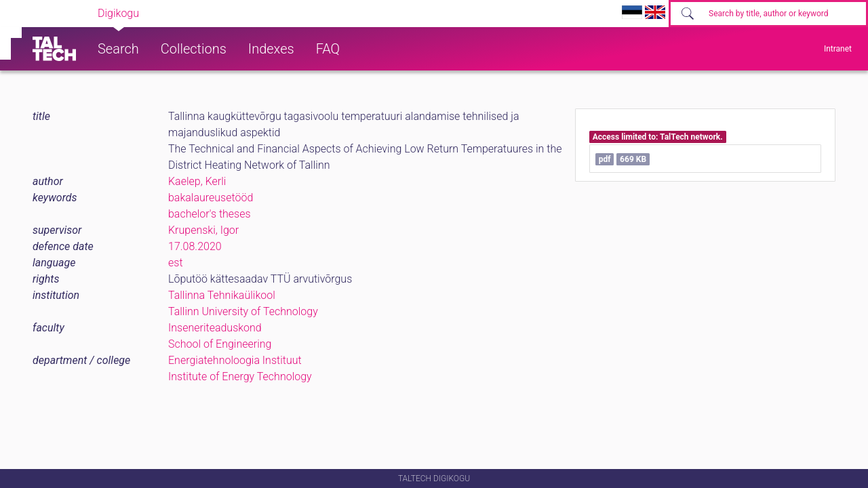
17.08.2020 (195, 246)
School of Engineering (220, 344)
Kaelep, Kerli (197, 181)
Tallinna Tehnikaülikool (222, 295)
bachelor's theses (210, 214)
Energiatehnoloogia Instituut (235, 360)
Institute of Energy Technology (240, 377)
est (176, 263)
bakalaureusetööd (211, 198)
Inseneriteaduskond (215, 328)
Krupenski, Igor (203, 230)
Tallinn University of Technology (243, 311)
